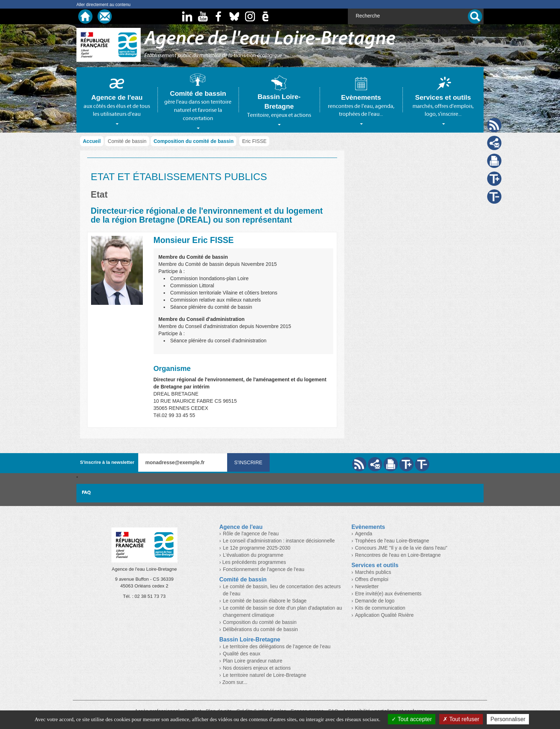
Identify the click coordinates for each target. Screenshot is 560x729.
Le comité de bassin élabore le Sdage (265, 601)
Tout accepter (412, 719)
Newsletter (367, 586)
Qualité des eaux (242, 654)
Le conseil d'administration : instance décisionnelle (279, 541)
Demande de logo (375, 601)
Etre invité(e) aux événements (388, 594)
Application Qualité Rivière (384, 615)
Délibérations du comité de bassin (260, 629)
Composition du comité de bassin (194, 141)
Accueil (92, 141)
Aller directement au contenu (103, 5)
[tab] (117, 100)
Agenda (364, 534)
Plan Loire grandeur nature (253, 661)
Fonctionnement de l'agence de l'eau (264, 569)
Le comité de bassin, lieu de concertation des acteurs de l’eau (282, 590)
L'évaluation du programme (253, 555)
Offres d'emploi (372, 579)
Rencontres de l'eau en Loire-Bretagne (398, 555)
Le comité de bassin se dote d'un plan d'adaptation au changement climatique (282, 611)
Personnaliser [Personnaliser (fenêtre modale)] (508, 719)
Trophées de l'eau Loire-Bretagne (392, 541)
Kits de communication (380, 608)
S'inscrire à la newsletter (107, 462)
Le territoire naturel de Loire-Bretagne (264, 675)
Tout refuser (461, 719)
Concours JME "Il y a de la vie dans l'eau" (401, 548)
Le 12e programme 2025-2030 (257, 548)
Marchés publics (373, 572)
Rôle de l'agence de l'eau (251, 534)
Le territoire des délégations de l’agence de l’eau (277, 646)
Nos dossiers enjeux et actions (257, 668)
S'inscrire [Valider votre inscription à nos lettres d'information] (248, 462)
